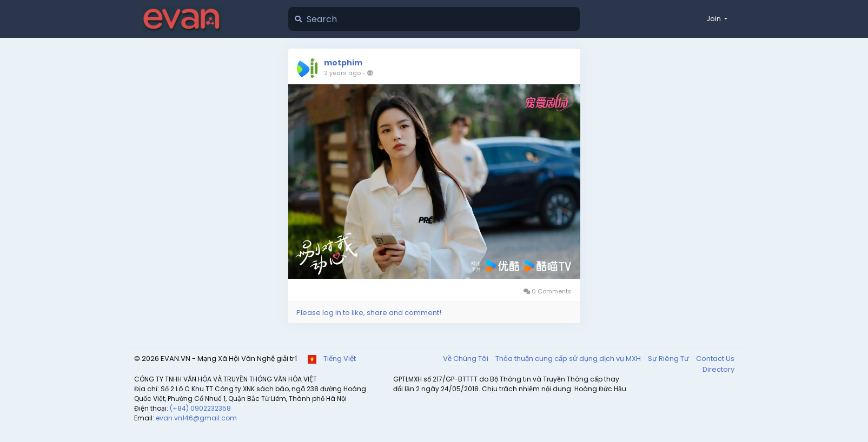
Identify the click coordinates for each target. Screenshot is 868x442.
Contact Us (715, 359)
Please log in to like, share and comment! (369, 313)
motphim (343, 63)
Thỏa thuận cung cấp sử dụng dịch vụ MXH (569, 359)
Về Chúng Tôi (466, 359)
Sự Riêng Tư (669, 359)
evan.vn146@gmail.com (196, 418)
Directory (718, 369)
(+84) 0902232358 (200, 408)
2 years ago (342, 73)
